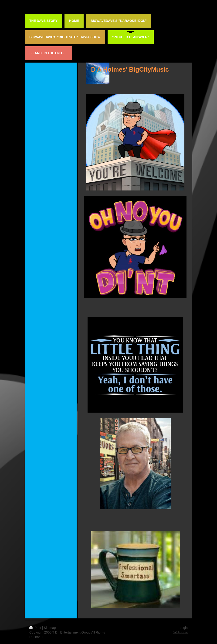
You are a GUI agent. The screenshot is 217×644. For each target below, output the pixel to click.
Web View (180, 632)
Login (184, 628)
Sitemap (50, 628)
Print (36, 628)
